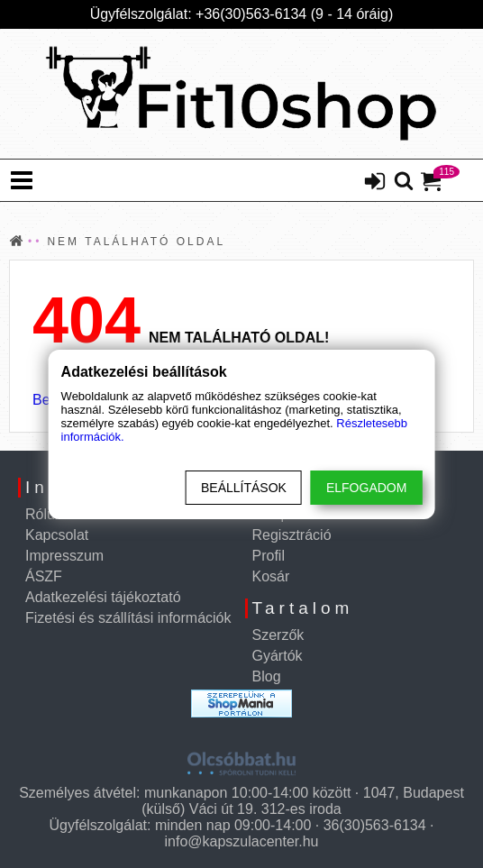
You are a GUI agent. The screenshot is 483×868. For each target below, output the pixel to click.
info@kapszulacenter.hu (241, 841)
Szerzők (278, 635)
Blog (267, 676)
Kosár (271, 576)
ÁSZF (44, 576)
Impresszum (64, 556)
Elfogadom (366, 488)
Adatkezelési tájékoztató (103, 597)
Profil (269, 556)
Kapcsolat (57, 535)
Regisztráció (292, 535)
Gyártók (278, 656)
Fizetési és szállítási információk (128, 618)
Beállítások (244, 488)
